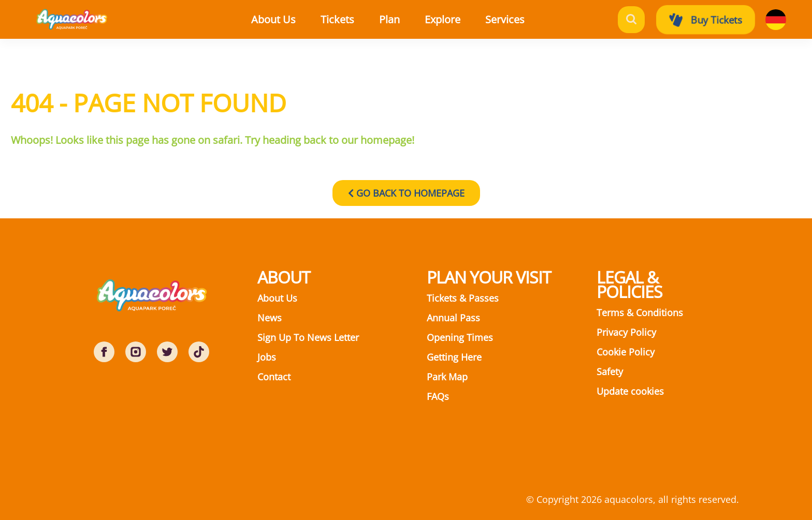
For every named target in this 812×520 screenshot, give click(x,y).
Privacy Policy (626, 332)
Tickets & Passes (463, 298)
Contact (274, 377)
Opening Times (460, 337)
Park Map (447, 377)
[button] (350, 20)
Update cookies (630, 391)
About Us (277, 298)
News (270, 318)
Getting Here (454, 357)
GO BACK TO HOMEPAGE (406, 193)
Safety (610, 372)
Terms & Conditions (640, 313)
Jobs (267, 357)
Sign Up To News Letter (308, 337)
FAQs (438, 396)
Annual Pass (453, 318)
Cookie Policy (626, 352)
